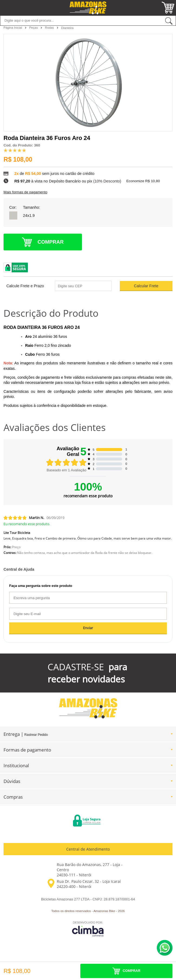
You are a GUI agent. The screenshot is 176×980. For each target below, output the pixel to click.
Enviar (88, 628)
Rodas (50, 28)
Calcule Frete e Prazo (25, 286)
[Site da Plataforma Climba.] (88, 929)
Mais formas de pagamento (25, 192)
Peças (34, 28)
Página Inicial (13, 28)
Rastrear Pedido (36, 735)
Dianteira (67, 28)
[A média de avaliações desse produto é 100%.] (15, 150)
